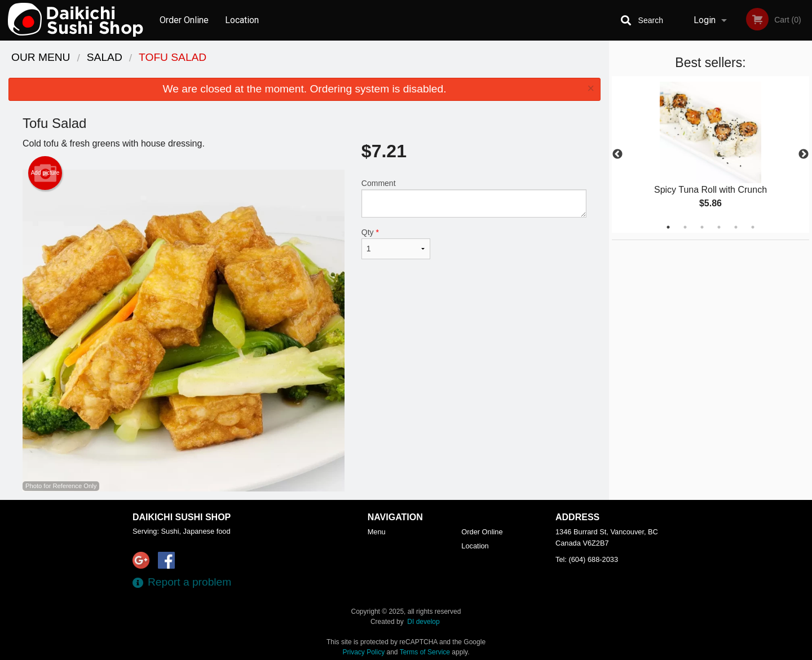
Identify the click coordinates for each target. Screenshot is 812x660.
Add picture (45, 173)
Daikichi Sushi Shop (182, 517)
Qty (396, 243)
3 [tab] (702, 227)
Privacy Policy (364, 652)
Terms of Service (425, 652)
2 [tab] (685, 227)
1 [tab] (668, 227)
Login (705, 20)
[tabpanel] (710, 154)
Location (242, 20)
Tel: (587, 559)
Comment (474, 198)
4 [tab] (719, 227)
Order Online (184, 20)
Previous (617, 154)
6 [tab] (753, 227)
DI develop (423, 622)
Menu (377, 532)
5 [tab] (736, 227)
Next (804, 154)
